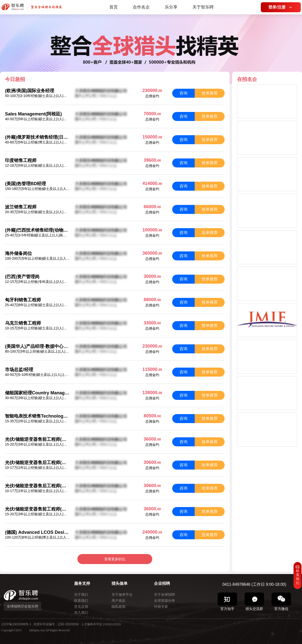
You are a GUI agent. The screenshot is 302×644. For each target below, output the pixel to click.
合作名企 (141, 7)
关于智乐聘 (203, 7)
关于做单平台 (122, 595)
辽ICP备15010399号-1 (16, 624)
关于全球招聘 (164, 595)
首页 (114, 7)
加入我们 (81, 613)
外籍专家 (161, 607)
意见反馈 (81, 607)
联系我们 (81, 601)
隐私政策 (119, 607)
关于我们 (81, 595)
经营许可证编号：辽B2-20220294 (56, 624)
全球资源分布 (164, 601)
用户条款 (119, 601)
